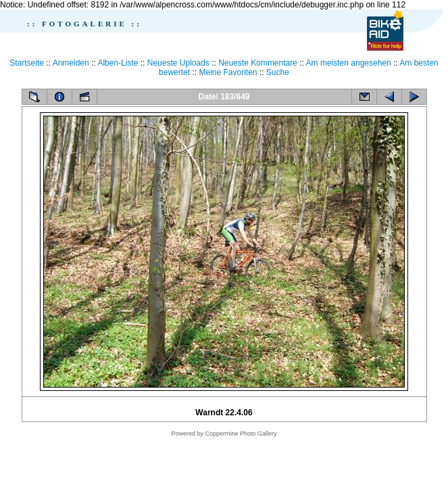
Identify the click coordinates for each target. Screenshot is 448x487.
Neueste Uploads (178, 63)
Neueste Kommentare (258, 63)
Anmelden (71, 63)
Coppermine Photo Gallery (241, 434)
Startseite (27, 63)
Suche (278, 72)
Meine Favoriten (228, 72)
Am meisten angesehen (349, 63)
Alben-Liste (118, 63)
